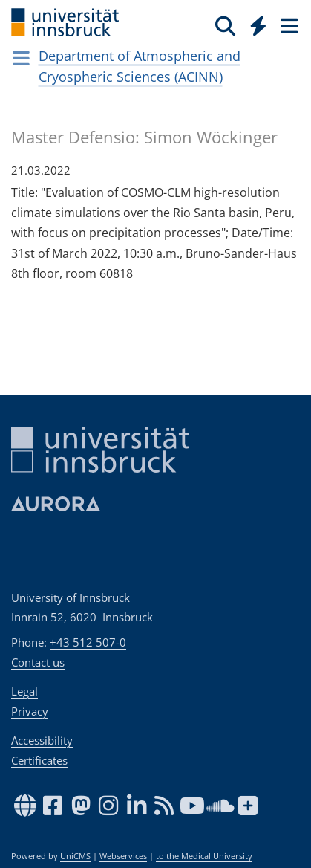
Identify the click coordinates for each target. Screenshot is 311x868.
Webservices (123, 856)
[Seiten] (288, 25)
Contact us (38, 662)
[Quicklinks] (259, 25)
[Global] (254, 23)
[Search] (225, 25)
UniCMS (75, 856)
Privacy (30, 711)
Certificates (39, 760)
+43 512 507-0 (88, 642)
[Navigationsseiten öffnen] (21, 58)
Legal (24, 691)
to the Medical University (204, 856)
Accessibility (42, 740)
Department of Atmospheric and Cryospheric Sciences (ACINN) (140, 66)
